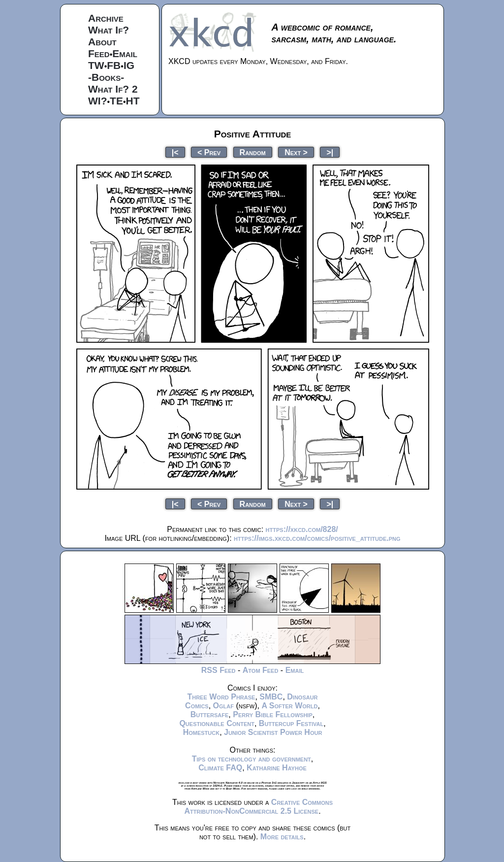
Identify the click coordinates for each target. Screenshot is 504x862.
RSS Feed (219, 670)
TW (96, 65)
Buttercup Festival (291, 723)
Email (125, 53)
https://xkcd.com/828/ (302, 529)
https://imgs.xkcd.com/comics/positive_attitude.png (317, 538)
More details (282, 837)
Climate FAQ (220, 768)
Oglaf (223, 706)
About (102, 42)
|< (175, 152)
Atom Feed (261, 670)
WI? (97, 101)
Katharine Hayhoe (277, 768)
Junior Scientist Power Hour (273, 732)
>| (330, 152)
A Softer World (289, 706)
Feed (99, 53)
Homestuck (202, 732)
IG (129, 65)
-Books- (106, 77)
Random (253, 152)
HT (133, 101)
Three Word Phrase (221, 697)
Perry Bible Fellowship (273, 714)
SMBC (271, 697)
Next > (296, 152)
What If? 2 (113, 89)
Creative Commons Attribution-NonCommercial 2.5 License (258, 807)
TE (116, 101)
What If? (109, 30)
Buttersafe (210, 714)
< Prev (209, 152)
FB (114, 65)
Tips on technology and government (252, 759)
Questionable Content (217, 723)
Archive (106, 18)
